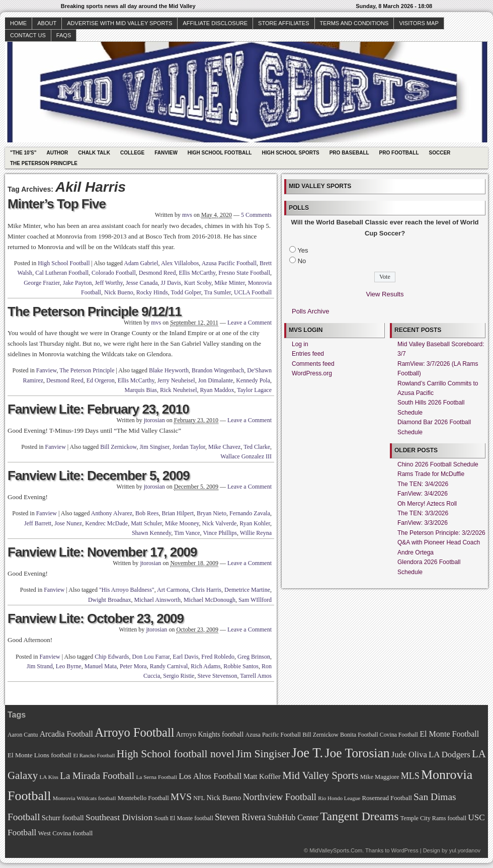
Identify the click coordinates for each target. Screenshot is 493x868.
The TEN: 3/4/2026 (423, 484)
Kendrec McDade (106, 523)
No (302, 261)
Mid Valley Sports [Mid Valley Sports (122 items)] (320, 775)
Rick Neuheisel (179, 390)
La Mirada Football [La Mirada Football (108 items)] (97, 776)
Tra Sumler (218, 292)
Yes (303, 250)
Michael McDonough (210, 600)
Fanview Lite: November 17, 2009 (102, 552)
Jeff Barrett (38, 523)
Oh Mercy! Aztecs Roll (427, 504)
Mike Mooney (182, 523)
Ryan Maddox (217, 390)
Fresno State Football (244, 273)
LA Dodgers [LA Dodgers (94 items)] (449, 755)
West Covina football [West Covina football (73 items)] (66, 833)
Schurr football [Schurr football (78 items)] (63, 818)
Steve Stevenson (217, 676)
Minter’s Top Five (57, 204)
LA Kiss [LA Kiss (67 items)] (49, 777)
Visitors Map (419, 23)
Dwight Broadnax (110, 600)
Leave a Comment (250, 323)
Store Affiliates (284, 23)
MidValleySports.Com (336, 850)
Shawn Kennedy (151, 533)
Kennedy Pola (253, 380)
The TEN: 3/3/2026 (423, 513)
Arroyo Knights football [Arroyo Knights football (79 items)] (210, 734)
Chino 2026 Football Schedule (438, 464)
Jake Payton (77, 283)
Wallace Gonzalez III (246, 456)
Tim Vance (187, 533)
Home (18, 23)
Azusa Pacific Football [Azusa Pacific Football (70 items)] (273, 735)
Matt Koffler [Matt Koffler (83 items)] (262, 776)
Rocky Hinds (152, 292)
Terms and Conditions (354, 23)
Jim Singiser (154, 447)
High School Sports (290, 153)
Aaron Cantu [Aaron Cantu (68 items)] (23, 735)
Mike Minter (230, 283)
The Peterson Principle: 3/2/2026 (441, 533)
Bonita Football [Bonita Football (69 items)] (359, 735)
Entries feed (308, 354)
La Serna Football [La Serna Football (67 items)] (156, 777)
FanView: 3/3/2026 (423, 523)
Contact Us (28, 35)
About (47, 23)
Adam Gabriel (141, 263)
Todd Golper (186, 292)
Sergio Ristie (179, 676)
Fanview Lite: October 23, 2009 (96, 618)
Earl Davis (185, 657)
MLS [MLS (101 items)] (410, 776)
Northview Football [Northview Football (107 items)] (279, 797)
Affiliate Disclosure (215, 23)
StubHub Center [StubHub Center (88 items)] (293, 817)
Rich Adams (206, 666)
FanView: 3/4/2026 (423, 494)
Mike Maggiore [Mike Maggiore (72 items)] (380, 777)
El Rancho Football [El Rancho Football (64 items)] (94, 756)
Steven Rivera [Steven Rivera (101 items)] (240, 817)
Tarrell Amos (256, 676)
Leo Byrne (69, 666)
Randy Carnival (169, 666)
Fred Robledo (218, 657)
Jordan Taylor (189, 447)
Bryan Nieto (212, 513)
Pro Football (399, 153)
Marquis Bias (141, 390)
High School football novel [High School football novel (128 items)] (176, 754)
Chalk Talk (94, 153)
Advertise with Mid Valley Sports (119, 23)
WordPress (404, 850)
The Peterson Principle (44, 163)
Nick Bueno (119, 292)
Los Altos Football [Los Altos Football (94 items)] (210, 776)
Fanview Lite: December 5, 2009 (99, 476)
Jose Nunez (68, 523)
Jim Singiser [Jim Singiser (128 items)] (263, 754)
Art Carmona (173, 590)
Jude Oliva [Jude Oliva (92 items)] (409, 755)
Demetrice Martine (247, 590)
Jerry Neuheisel (176, 380)
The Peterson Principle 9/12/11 (95, 311)
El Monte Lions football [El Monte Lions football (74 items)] (39, 755)
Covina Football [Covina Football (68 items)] (399, 735)
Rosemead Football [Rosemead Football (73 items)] (387, 798)
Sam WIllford (255, 600)
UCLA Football (253, 292)
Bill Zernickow (118, 447)
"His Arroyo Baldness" (127, 590)
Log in (300, 344)
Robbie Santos (241, 666)
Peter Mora (133, 666)
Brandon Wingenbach (218, 370)
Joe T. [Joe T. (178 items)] (308, 753)
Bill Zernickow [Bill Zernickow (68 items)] (320, 735)
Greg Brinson (254, 657)
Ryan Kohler (255, 523)
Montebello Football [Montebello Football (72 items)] (143, 798)
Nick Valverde (220, 523)
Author (57, 153)
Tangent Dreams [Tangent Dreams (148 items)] (360, 816)
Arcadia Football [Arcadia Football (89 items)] (66, 734)
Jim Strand (40, 666)
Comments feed (313, 364)
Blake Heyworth (169, 370)
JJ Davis (171, 283)
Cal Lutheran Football (62, 273)
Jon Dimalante (216, 380)
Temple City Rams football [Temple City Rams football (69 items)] (433, 818)
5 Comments (256, 215)
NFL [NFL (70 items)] (199, 798)
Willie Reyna (256, 533)
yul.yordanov (465, 850)
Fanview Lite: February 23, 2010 (98, 409)
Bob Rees (147, 513)
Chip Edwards (112, 657)
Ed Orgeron (101, 380)
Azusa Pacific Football (229, 263)
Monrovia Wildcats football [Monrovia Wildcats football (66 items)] (85, 798)
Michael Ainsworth (157, 600)
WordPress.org (312, 373)
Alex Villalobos (180, 263)
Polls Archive (310, 311)
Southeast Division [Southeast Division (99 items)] (119, 817)
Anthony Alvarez (112, 513)
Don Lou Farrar (151, 657)
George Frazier (42, 283)
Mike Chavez (224, 447)
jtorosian (154, 420)
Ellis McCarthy (197, 273)
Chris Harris (207, 590)
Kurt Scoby (198, 283)
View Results (385, 294)
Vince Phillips (220, 533)
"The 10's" (23, 153)
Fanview (166, 153)
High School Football (220, 153)
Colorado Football (114, 273)
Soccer (440, 153)
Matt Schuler (146, 523)
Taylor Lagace (254, 390)
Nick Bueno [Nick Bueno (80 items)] (224, 798)
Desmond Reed (157, 273)
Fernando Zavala (250, 513)
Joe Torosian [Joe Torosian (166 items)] (357, 753)
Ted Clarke (257, 447)
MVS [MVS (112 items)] (181, 797)
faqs (64, 35)
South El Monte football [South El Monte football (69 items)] (183, 818)
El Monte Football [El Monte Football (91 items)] (449, 734)
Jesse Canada (142, 283)
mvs (187, 215)
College (132, 153)
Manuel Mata (101, 666)
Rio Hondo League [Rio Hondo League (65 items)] (339, 798)
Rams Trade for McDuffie (431, 474)
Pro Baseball (349, 153)
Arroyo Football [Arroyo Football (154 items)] (134, 732)
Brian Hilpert (178, 513)
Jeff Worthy (108, 283)
